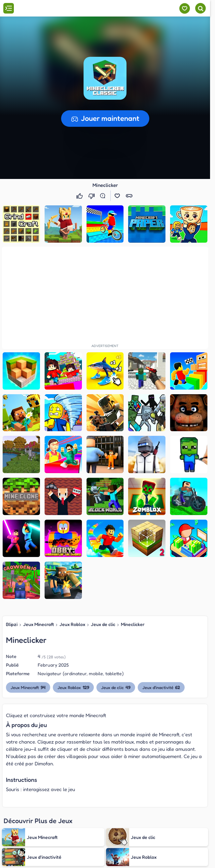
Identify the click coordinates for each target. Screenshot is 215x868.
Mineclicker (133, 624)
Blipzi (12, 624)
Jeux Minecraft (38, 624)
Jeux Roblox (72, 624)
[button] (105, 78)
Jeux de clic (103, 624)
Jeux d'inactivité (161, 687)
